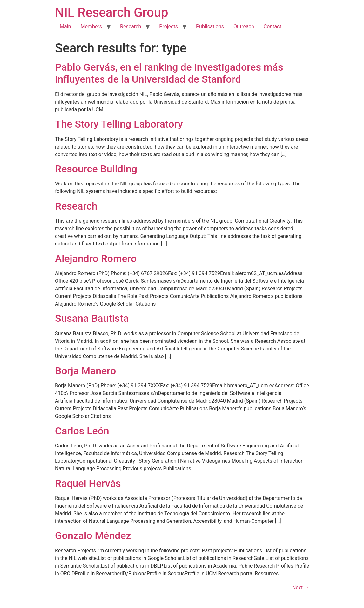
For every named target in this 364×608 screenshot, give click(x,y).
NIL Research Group (112, 13)
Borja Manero (85, 371)
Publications (210, 27)
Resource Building (96, 169)
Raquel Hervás (88, 483)
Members (91, 27)
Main (65, 27)
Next (301, 587)
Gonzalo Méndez (93, 535)
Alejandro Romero (96, 259)
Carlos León (82, 431)
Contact (273, 27)
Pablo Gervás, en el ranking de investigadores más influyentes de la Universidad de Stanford (169, 73)
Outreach (244, 27)
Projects (169, 27)
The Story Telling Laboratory (119, 124)
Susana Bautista (92, 318)
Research (131, 27)
